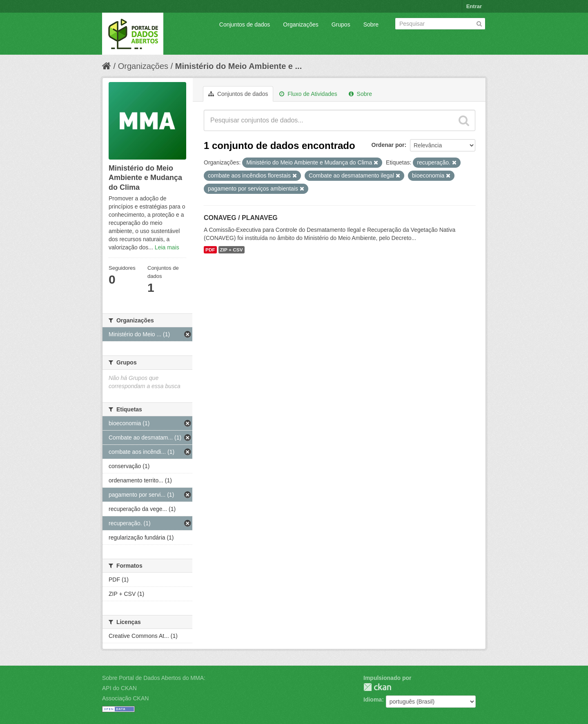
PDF (210, 250)
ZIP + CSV (232, 250)
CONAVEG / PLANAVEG (241, 218)
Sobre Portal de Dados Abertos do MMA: (154, 678)
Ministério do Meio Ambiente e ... (238, 66)
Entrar (474, 6)
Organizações (301, 24)
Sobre (371, 24)
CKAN (377, 687)
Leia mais (167, 247)
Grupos (341, 24)
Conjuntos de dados (245, 24)
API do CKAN (119, 688)
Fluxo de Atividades (308, 94)
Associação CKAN (125, 698)
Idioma (373, 700)
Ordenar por (388, 145)
